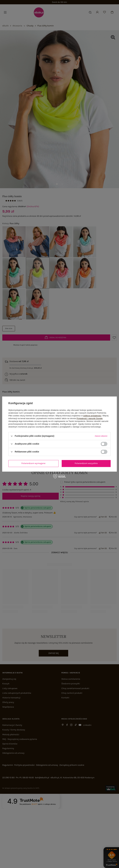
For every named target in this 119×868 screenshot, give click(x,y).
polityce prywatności (92, 416)
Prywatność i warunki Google (90, 418)
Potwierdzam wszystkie (86, 463)
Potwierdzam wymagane (33, 463)
